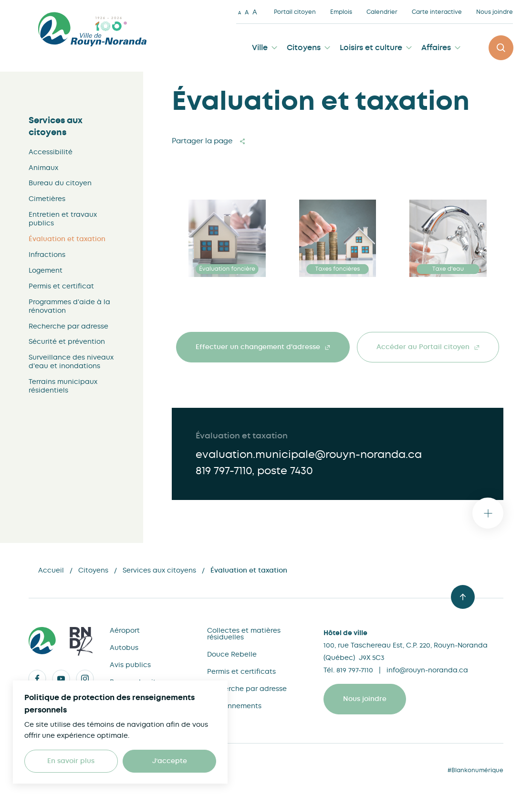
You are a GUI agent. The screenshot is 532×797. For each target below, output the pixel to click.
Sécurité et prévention (67, 341)
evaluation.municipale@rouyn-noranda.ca (309, 454)
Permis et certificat (61, 286)
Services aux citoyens (56, 126)
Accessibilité (51, 152)
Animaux (43, 168)
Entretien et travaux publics (63, 219)
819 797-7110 (224, 471)
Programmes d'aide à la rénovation (69, 306)
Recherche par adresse (68, 326)
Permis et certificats (241, 671)
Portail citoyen (295, 12)
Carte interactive (437, 12)
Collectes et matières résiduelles (244, 634)
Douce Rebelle (232, 654)
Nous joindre (495, 12)
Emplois (341, 12)
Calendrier (382, 12)
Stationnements (234, 706)
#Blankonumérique (475, 770)
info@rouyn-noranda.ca (427, 670)
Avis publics (130, 665)
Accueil (51, 570)
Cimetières (47, 199)
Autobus (124, 648)
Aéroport (125, 630)
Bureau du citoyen (60, 183)
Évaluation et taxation (67, 239)
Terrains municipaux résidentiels (63, 386)
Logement (46, 270)
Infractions (47, 255)
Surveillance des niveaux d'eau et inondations (71, 361)
